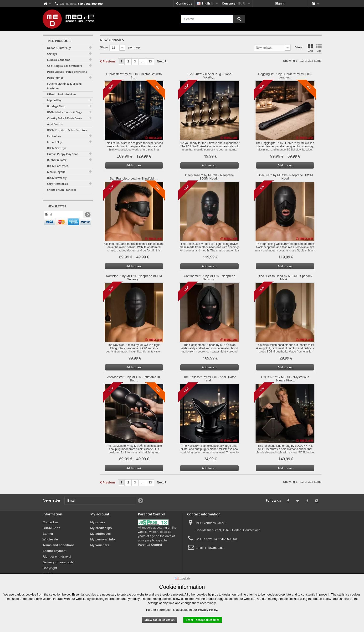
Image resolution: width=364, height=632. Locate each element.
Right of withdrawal (57, 557)
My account (100, 514)
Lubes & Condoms (59, 60)
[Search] (239, 19)
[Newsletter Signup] (87, 215)
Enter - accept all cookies (203, 620)
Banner (48, 534)
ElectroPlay (54, 136)
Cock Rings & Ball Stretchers (64, 66)
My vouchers (100, 545)
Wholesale (50, 539)
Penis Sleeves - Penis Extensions (67, 72)
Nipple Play (54, 100)
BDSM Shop (51, 528)
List (319, 48)
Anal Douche (55, 124)
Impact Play (54, 142)
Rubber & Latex (57, 160)
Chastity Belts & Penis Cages (64, 118)
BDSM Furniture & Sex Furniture (67, 130)
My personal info (103, 539)
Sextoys (52, 54)
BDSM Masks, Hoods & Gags (64, 112)
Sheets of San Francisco (62, 190)
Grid (310, 48)
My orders (98, 522)
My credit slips (101, 528)
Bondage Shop (56, 106)
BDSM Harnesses (58, 166)
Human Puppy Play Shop (63, 154)
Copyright (50, 568)
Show (104, 47)
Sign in (280, 3)
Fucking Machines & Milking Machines (64, 86)
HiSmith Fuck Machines (62, 94)
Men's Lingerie (56, 172)
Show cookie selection (160, 620)
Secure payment (55, 551)
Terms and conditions (59, 545)
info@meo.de (214, 548)
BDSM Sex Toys (57, 148)
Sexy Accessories (57, 184)
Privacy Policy (207, 610)
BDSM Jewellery (57, 178)
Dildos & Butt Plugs (59, 48)
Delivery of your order (59, 562)
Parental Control (150, 545)
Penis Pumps (55, 78)
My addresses (101, 534)
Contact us (184, 3)
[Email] (64, 215)
